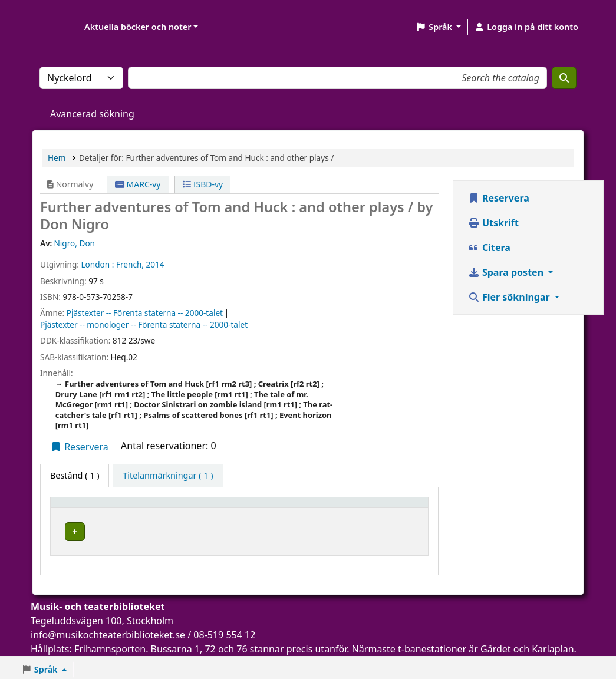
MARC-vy (138, 184)
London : (97, 264)
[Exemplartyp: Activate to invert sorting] (95, 507)
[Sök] (564, 78)
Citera (489, 248)
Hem (57, 158)
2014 (155, 264)
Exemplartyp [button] (82, 508)
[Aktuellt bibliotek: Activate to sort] (211, 507)
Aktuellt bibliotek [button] (182, 508)
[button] (438, 27)
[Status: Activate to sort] (399, 507)
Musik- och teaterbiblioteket (201, 530)
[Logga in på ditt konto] (526, 27)
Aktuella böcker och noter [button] (138, 27)
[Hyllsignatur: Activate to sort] (326, 507)
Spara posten (507, 272)
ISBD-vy (203, 184)
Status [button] (388, 508)
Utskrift (493, 223)
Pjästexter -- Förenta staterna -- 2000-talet (145, 313)
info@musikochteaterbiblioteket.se (108, 631)
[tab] (168, 476)
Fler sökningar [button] (510, 297)
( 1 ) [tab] (75, 475)
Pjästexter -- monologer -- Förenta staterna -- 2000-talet (144, 324)
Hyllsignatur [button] (313, 508)
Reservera (79, 447)
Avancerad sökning (92, 114)
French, (130, 264)
